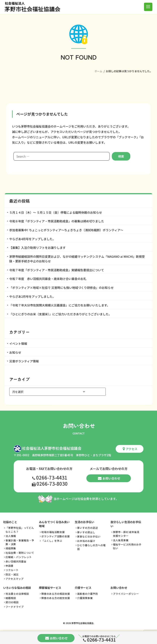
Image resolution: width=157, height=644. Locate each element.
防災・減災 (12, 575)
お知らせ (15, 352)
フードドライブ (15, 607)
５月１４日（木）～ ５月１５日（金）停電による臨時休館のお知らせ (56, 212)
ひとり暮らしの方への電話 (91, 547)
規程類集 (11, 548)
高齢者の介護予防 (87, 594)
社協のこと (10, 522)
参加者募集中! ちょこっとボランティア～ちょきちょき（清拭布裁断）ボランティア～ (66, 230)
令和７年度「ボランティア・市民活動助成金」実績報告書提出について (57, 270)
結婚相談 (11, 598)
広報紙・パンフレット (19, 557)
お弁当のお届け (86, 541)
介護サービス (83, 588)
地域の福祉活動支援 (53, 532)
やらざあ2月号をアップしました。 (32, 296)
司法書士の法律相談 (17, 594)
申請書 (9, 566)
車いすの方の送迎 (87, 528)
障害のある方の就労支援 (56, 598)
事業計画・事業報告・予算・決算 (20, 542)
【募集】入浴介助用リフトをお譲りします (37, 248)
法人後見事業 (121, 540)
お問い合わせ (109, 478)
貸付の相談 (12, 602)
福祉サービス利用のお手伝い (127, 546)
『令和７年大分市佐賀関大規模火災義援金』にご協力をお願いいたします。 (60, 305)
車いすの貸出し (86, 532)
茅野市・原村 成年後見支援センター (126, 534)
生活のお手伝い (84, 522)
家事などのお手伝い (89, 537)
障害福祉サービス (50, 588)
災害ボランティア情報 (24, 361)
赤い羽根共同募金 (16, 561)
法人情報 (11, 536)
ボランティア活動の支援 (56, 536)
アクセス (130, 449)
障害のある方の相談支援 (56, 594)
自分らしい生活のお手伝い (126, 524)
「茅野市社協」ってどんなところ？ (20, 530)
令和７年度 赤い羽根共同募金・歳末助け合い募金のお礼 (48, 279)
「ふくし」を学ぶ (52, 541)
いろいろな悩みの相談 (17, 588)
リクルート (12, 570)
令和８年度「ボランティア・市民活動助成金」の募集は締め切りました (57, 221)
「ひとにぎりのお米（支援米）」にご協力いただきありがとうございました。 (60, 314)
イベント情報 (18, 343)
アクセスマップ (15, 579)
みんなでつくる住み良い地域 (54, 524)
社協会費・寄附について (20, 553)
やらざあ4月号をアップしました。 (32, 239)
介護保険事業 (85, 598)
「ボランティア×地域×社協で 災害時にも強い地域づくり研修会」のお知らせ (61, 288)
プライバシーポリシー (126, 594)
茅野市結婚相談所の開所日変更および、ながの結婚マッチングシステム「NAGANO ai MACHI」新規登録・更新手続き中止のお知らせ (77, 259)
